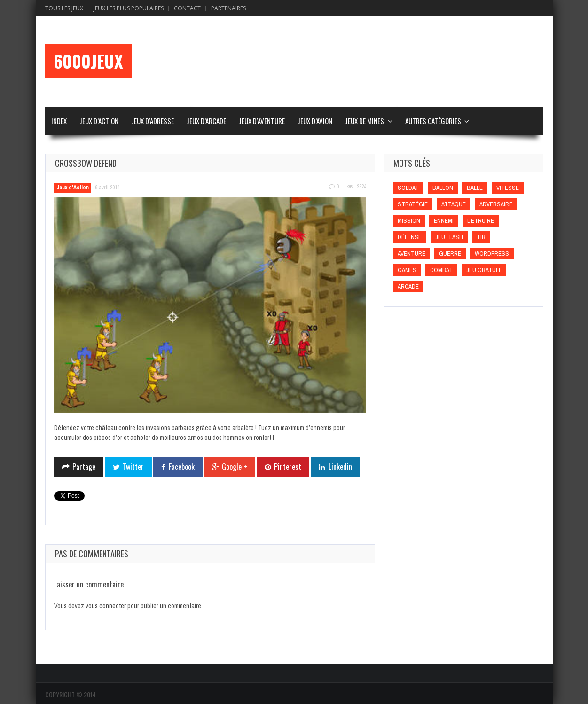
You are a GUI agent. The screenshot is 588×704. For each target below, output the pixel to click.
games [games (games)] (407, 270)
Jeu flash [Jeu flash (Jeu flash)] (449, 237)
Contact (187, 8)
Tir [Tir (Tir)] (481, 237)
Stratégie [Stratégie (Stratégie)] (413, 204)
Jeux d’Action (99, 121)
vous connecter (106, 606)
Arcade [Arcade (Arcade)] (408, 286)
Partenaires (228, 8)
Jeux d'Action (73, 188)
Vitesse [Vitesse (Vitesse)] (508, 188)
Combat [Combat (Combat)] (441, 270)
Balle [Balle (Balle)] (475, 188)
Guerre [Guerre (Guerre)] (450, 254)
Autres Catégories (433, 121)
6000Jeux (88, 61)
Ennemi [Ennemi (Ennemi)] (444, 221)
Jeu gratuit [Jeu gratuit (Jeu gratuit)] (484, 270)
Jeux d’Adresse (153, 121)
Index (59, 121)
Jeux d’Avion (315, 121)
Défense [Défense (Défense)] (410, 237)
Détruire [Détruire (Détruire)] (481, 221)
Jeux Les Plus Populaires (129, 8)
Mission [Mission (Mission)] (409, 221)
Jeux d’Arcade (206, 121)
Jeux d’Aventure (262, 121)
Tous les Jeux (64, 8)
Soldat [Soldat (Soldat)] (408, 188)
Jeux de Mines (365, 121)
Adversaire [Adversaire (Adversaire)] (496, 204)
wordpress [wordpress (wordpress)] (492, 254)
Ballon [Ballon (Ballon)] (443, 188)
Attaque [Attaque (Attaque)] (454, 204)
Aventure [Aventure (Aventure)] (412, 254)
